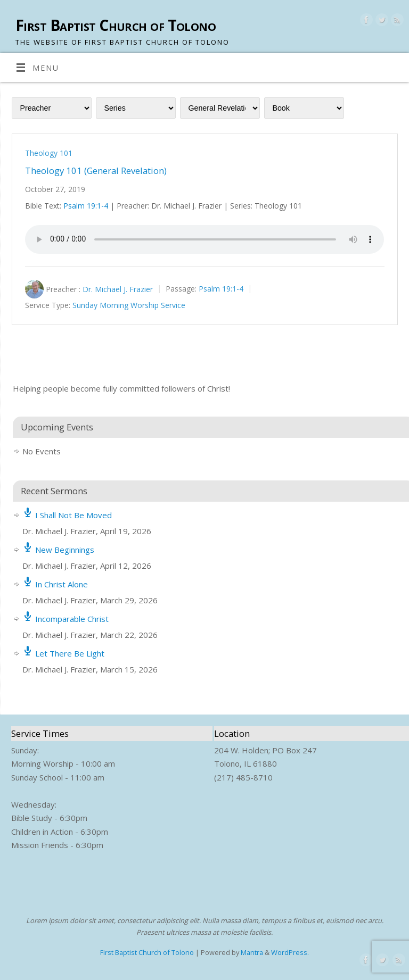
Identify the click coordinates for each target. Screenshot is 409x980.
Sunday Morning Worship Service (129, 306)
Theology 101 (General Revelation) (96, 171)
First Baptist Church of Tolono (116, 25)
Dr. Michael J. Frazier (118, 289)
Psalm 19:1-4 (86, 206)
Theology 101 (49, 153)
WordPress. (290, 952)
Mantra (252, 952)
